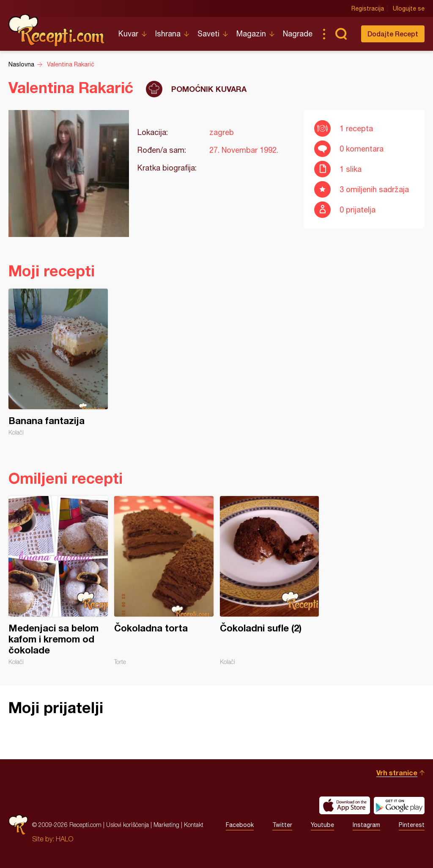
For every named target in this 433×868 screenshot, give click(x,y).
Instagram (366, 825)
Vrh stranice (397, 773)
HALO (64, 839)
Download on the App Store (345, 805)
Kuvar (128, 34)
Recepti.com (57, 30)
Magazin (251, 34)
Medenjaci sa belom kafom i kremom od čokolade (58, 581)
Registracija (368, 8)
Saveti (208, 34)
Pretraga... (341, 34)
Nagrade (298, 34)
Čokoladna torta (164, 581)
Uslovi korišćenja (127, 825)
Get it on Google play (399, 805)
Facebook (240, 825)
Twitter (282, 825)
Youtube (322, 825)
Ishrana (168, 34)
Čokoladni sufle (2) (270, 581)
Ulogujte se (409, 8)
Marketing (166, 825)
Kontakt (194, 825)
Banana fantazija (58, 362)
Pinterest (412, 825)
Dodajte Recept (393, 34)
